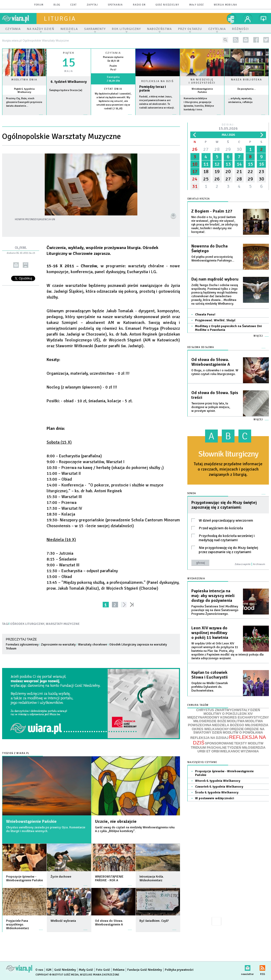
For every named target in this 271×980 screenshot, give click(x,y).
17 (195, 171)
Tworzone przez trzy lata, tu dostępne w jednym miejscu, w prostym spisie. (211, 407)
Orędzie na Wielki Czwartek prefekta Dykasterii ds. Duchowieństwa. (210, 687)
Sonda (192, 493)
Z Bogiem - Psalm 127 (212, 211)
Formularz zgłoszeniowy (22, 645)
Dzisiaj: (228, 127)
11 (206, 164)
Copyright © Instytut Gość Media (57, 975)
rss (236, 40)
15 (250, 164)
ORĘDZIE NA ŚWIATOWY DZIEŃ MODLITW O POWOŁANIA (229, 731)
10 (195, 164)
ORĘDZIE (237, 729)
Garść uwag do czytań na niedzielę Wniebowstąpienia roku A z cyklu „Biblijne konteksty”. (135, 829)
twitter (266, 40)
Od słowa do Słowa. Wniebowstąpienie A (211, 362)
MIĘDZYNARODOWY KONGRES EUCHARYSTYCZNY (228, 717)
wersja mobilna (225, 5)
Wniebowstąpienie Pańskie (202, 91)
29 (228, 149)
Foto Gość (103, 970)
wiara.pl (19, 19)
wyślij (16, 265)
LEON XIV (245, 714)
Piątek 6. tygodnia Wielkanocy (24, 91)
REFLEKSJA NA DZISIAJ (209, 738)
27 (206, 149)
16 (261, 164)
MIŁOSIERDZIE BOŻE (210, 721)
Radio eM (139, 5)
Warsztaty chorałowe (92, 645)
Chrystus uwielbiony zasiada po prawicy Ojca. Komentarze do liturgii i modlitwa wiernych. (46, 829)
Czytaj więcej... (158, 117)
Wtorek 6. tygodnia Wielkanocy (218, 781)
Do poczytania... (247, 89)
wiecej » (69, 117)
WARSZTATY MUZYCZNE (63, 624)
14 (239, 164)
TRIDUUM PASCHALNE (209, 748)
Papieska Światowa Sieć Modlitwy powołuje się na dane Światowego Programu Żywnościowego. (215, 610)
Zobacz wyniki (243, 564)
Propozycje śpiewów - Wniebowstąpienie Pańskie (224, 773)
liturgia (60, 19)
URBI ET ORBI (208, 751)
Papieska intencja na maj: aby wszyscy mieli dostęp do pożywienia (213, 596)
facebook (256, 40)
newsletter (246, 40)
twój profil (248, 19)
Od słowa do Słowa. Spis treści (215, 395)
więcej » (24, 117)
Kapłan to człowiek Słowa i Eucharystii (209, 675)
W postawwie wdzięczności (214, 798)
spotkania (115, 5)
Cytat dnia (113, 89)
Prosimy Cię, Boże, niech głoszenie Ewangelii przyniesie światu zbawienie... (24, 102)
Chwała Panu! (205, 315)
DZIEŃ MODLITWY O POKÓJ (232, 712)
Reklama (119, 970)
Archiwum (259, 564)
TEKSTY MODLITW (249, 743)
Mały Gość (197, 5)
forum (39, 5)
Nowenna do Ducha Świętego (209, 249)
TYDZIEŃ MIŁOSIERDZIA (246, 748)
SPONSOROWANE (219, 743)
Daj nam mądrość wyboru (215, 279)
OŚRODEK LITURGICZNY (27, 624)
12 (217, 164)
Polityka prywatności (179, 970)
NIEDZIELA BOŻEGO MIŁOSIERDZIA (240, 725)
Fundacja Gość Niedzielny (145, 970)
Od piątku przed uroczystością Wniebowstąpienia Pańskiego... (213, 259)
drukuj (26, 265)
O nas (39, 970)
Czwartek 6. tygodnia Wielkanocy (219, 787)
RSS (262, 967)
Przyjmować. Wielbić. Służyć (215, 320)
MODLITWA (236, 721)
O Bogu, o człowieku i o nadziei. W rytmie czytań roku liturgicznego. (215, 372)
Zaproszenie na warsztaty (58, 645)
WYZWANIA (250, 751)
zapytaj (92, 5)
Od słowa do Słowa (201, 347)
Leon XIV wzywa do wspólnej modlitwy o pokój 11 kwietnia (210, 633)
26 (195, 149)
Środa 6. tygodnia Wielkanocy (217, 792)
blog (57, 5)
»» (133, 605)
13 (228, 164)
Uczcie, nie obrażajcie (116, 821)
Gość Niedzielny (167, 5)
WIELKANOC (230, 751)
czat (74, 5)
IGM (49, 970)
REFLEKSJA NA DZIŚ (229, 740)
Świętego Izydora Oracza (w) (66, 90)
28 (217, 149)
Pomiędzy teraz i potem (153, 89)
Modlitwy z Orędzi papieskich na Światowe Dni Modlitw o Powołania (228, 328)
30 (239, 149)
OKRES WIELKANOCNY (210, 729)
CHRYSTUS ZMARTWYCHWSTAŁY (223, 710)
